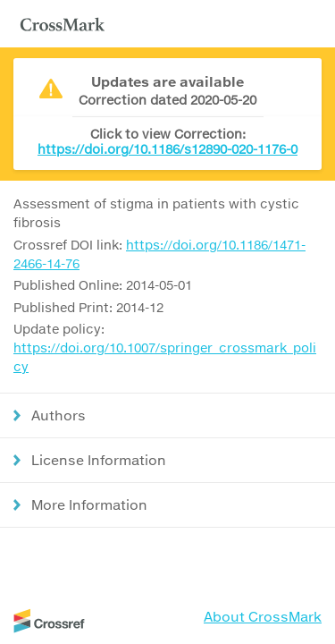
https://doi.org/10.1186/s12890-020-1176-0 (167, 149)
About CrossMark (263, 616)
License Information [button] (99, 460)
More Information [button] (89, 504)
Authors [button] (59, 415)
